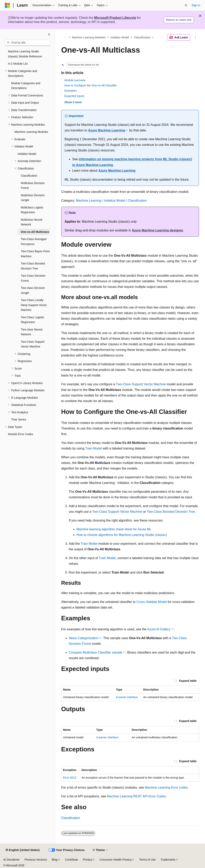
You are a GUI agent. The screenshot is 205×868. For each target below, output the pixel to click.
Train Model (93, 448)
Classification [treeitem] (29, 176)
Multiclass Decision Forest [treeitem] (33, 186)
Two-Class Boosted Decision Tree (171, 512)
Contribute (72, 860)
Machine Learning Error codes (166, 787)
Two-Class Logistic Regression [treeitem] (33, 320)
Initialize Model (120, 37)
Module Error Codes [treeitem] (21, 434)
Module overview (75, 80)
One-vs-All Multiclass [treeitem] (35, 232)
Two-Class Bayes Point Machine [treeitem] (35, 254)
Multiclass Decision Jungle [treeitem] (33, 198)
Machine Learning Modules (89, 37)
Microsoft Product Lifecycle (115, 18)
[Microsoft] (7, 5)
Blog (55, 860)
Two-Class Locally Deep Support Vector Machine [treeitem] (34, 305)
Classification (142, 37)
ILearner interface (127, 697)
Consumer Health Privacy (116, 860)
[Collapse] (49, 34)
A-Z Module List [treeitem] (18, 64)
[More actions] (195, 37)
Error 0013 (70, 778)
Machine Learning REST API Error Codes (136, 796)
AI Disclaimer (11, 860)
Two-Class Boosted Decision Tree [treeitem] (33, 266)
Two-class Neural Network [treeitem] (32, 332)
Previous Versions (36, 860)
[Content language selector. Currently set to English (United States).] (23, 850)
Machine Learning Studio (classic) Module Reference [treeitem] (25, 54)
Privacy (87, 860)
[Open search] (186, 5)
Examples (71, 91)
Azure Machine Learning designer (157, 230)
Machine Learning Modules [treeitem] (31, 132)
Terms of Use (147, 860)
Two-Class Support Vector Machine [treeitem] (33, 344)
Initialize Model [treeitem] (27, 154)
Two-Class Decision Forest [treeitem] (33, 278)
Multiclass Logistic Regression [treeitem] (32, 210)
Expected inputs (74, 96)
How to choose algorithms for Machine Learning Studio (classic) (122, 535)
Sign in (196, 5)
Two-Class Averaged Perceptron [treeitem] (34, 242)
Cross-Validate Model (152, 602)
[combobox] (27, 43)
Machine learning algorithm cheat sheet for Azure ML (114, 529)
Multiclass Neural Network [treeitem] (32, 222)
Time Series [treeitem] (19, 419)
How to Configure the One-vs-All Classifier (91, 85)
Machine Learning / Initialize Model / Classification (111, 201)
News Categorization (84, 638)
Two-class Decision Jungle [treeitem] (33, 290)
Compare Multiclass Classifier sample (96, 652)
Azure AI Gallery (159, 629)
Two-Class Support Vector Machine (141, 384)
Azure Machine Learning (106, 130)
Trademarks (168, 860)
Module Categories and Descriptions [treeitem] (26, 86)
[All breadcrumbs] (65, 37)
